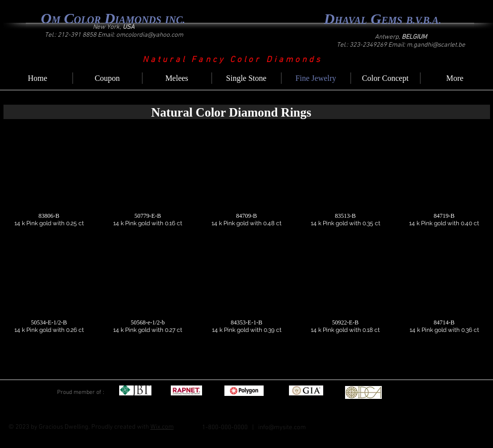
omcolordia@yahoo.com (150, 35)
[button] (49, 186)
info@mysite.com (282, 428)
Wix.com (162, 427)
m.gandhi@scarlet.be (436, 45)
